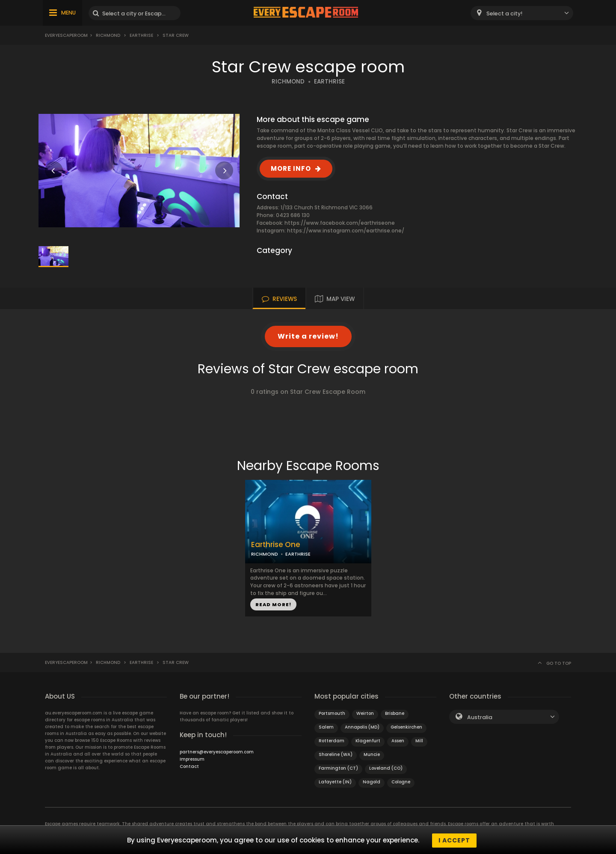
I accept (454, 840)
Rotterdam (332, 741)
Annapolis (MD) (362, 727)
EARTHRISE (329, 82)
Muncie (372, 754)
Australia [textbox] (480, 717)
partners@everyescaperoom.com (217, 752)
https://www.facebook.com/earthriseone (340, 223)
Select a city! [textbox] (504, 13)
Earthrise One (276, 545)
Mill (419, 741)
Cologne (401, 782)
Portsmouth (332, 713)
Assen (398, 741)
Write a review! (308, 336)
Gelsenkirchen (406, 727)
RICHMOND (288, 82)
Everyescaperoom (66, 35)
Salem (326, 727)
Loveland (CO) (386, 768)
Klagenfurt (368, 741)
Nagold (372, 782)
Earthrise (141, 35)
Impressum (192, 759)
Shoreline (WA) (336, 754)
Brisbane (395, 713)
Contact (189, 766)
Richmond (108, 35)
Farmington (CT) (338, 768)
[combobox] (522, 13)
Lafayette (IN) (335, 782)
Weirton (365, 713)
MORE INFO (291, 168)
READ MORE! (273, 604)
